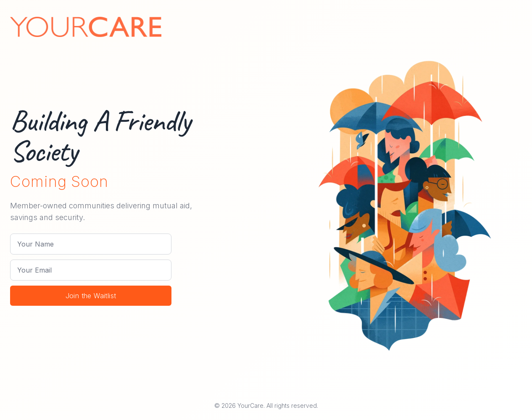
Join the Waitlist (91, 296)
